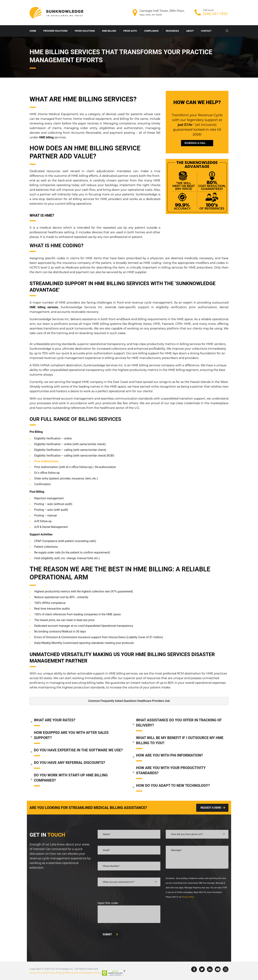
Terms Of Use (37, 973)
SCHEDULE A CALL (195, 143)
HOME (33, 31)
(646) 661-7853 (215, 14)
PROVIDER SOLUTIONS (56, 31)
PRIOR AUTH (130, 31)
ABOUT (190, 31)
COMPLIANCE (151, 31)
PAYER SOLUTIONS (85, 31)
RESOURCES (172, 31)
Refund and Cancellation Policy (83, 973)
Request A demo (213, 808)
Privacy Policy (188, 897)
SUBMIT (110, 934)
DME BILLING (109, 31)
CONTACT (206, 31)
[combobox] (129, 882)
